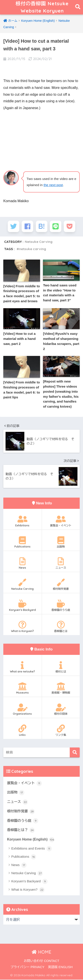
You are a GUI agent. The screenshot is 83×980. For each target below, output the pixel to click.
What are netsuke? (22, 668)
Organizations (22, 710)
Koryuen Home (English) (31, 840)
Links (22, 731)
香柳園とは (61, 627)
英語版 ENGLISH (60, 967)
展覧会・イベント (61, 522)
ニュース (61, 564)
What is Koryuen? (22, 627)
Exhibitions (22, 522)
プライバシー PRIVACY (27, 967)
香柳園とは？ (21, 831)
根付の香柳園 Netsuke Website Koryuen (42, 7)
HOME (41, 952)
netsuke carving (33, 249)
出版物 (61, 543)
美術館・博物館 (61, 689)
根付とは (61, 668)
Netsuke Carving (39, 242)
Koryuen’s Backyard (22, 606)
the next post (53, 185)
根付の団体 (61, 710)
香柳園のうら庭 (61, 606)
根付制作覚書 (61, 585)
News (22, 564)
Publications (22, 543)
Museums (22, 689)
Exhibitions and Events (32, 849)
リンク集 (61, 731)
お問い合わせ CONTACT (41, 961)
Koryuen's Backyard (29, 882)
